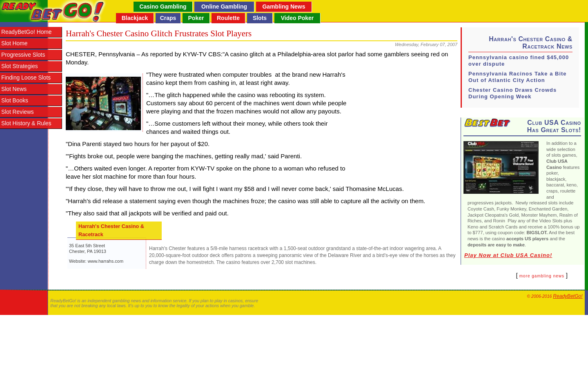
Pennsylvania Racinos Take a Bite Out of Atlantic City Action (518, 77)
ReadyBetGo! (568, 296)
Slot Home (14, 43)
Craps (168, 18)
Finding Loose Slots (26, 78)
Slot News (14, 89)
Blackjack (135, 18)
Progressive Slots (23, 55)
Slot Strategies (20, 66)
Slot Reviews (18, 112)
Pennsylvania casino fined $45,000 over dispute (519, 61)
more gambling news (542, 276)
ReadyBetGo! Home (26, 32)
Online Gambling (224, 7)
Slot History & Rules (26, 123)
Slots (260, 18)
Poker (196, 18)
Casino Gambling (163, 7)
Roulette (228, 18)
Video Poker (297, 18)
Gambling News (284, 7)
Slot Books (15, 101)
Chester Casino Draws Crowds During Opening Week (512, 93)
